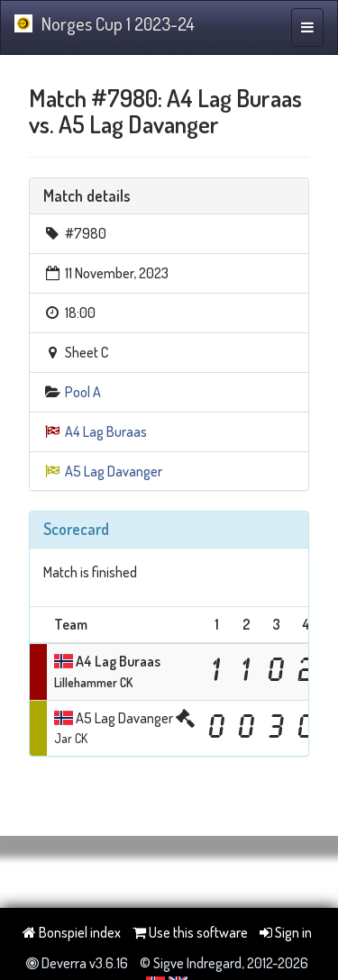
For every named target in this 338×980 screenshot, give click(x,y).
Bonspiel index (72, 932)
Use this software (190, 932)
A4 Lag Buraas (106, 431)
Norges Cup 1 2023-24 (105, 23)
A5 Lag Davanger (114, 471)
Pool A (83, 392)
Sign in (286, 932)
